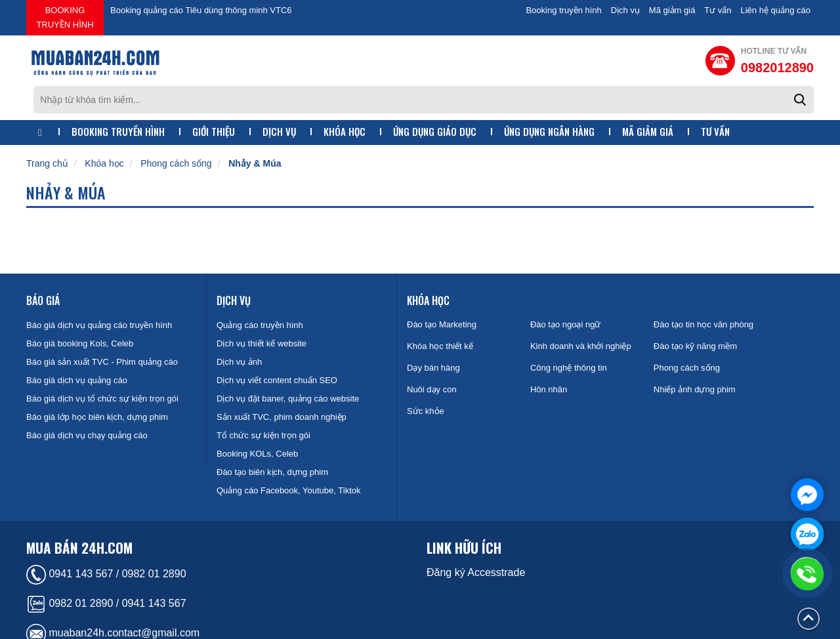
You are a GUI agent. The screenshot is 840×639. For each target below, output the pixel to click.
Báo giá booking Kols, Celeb (80, 309)
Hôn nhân (549, 355)
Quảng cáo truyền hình (260, 291)
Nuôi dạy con (432, 355)
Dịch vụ (625, 10)
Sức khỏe (426, 377)
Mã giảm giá (672, 10)
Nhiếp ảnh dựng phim (695, 355)
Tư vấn (718, 10)
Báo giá (43, 266)
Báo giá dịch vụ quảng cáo (77, 346)
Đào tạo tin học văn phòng (703, 290)
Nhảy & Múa (255, 129)
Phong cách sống (176, 129)
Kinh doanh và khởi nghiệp (581, 312)
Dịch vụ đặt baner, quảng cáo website (288, 364)
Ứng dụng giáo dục (435, 97)
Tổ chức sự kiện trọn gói (263, 401)
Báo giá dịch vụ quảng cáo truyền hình (99, 291)
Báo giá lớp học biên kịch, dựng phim (97, 383)
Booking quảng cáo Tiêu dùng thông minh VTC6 (201, 10)
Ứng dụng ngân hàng (549, 97)
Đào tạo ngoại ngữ (566, 290)
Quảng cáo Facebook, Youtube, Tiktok (288, 456)
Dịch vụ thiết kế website (262, 309)
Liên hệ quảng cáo (775, 10)
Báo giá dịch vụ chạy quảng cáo (87, 401)
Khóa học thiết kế (440, 312)
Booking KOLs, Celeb (257, 420)
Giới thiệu (214, 97)
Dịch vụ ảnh (239, 328)
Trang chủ (47, 129)
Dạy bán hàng (433, 334)
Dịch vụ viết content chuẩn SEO (277, 346)
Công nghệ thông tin (569, 334)
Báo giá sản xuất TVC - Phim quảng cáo (102, 328)
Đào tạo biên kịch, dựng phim (272, 438)
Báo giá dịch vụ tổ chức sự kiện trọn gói (102, 364)
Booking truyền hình (65, 17)
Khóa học (345, 97)
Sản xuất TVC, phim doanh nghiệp (282, 383)
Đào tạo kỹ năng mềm (695, 312)
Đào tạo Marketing (442, 290)
